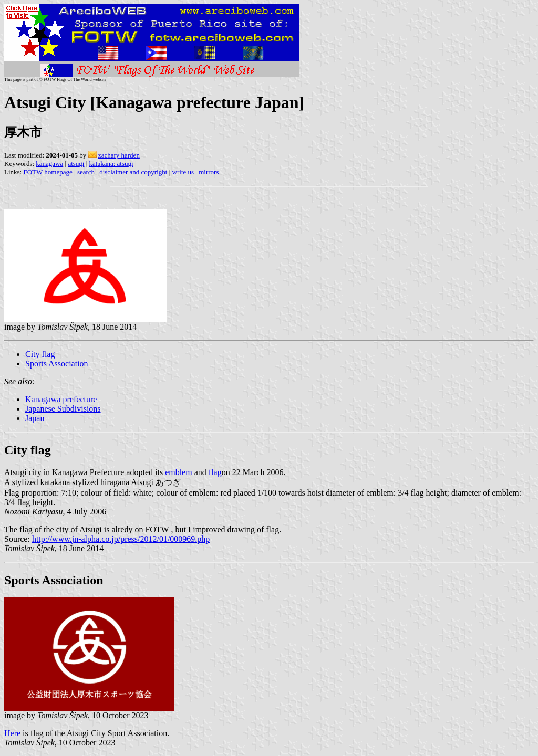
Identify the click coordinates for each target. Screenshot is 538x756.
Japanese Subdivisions (63, 409)
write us (183, 172)
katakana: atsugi (111, 164)
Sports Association (57, 364)
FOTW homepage (48, 172)
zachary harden (119, 155)
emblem (179, 472)
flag (215, 472)
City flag (40, 354)
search (86, 172)
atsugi (76, 164)
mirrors (209, 172)
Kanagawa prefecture (61, 399)
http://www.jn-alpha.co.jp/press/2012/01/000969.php (121, 539)
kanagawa (49, 164)
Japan (35, 418)
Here (12, 733)
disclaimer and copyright (133, 172)
